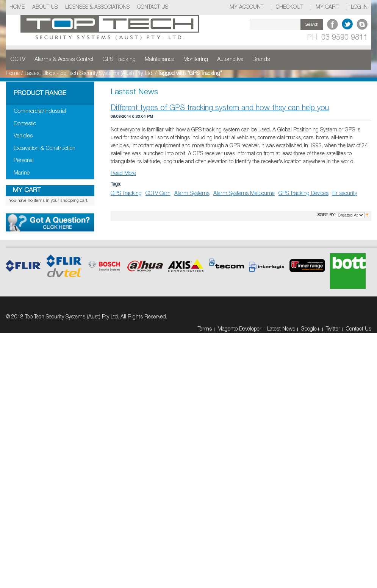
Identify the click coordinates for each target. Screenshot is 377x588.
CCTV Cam (158, 194)
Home (17, 7)
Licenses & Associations (97, 7)
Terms (205, 329)
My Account (246, 7)
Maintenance (160, 59)
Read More (123, 174)
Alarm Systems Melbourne (244, 194)
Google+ (311, 329)
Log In (359, 7)
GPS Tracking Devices (303, 194)
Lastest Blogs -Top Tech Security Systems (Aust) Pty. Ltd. (89, 74)
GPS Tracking (119, 59)
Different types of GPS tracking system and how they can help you (220, 108)
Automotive (230, 59)
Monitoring (196, 59)
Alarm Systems (192, 194)
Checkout (289, 7)
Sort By (326, 215)
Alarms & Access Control (64, 59)
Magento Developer (239, 329)
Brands (261, 59)
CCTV (18, 59)
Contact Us (153, 7)
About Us (45, 7)
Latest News (281, 329)
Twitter (333, 329)
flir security (345, 194)
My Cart (327, 7)
